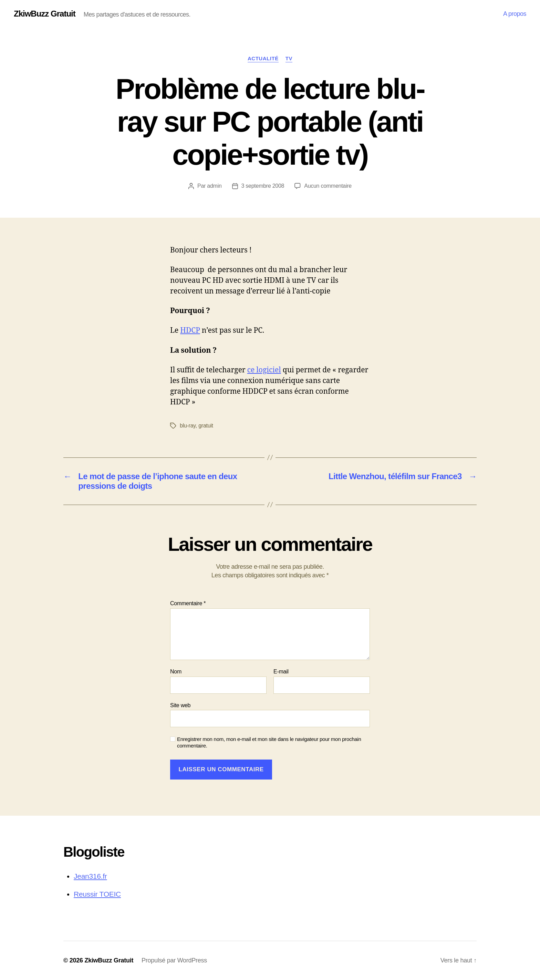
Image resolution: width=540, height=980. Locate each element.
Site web (180, 705)
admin (214, 186)
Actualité (263, 58)
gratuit (206, 426)
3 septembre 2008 (263, 186)
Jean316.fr (90, 876)
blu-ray (188, 426)
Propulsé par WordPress (174, 960)
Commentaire (188, 603)
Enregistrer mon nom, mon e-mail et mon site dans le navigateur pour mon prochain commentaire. (269, 742)
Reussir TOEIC (97, 894)
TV (289, 58)
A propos (515, 14)
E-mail (281, 672)
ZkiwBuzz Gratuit (45, 14)
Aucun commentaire (328, 186)
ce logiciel (264, 370)
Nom (176, 672)
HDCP (190, 331)
